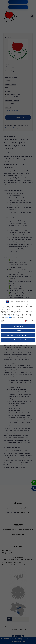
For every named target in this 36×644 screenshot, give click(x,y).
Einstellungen (7, 317)
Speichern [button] (18, 331)
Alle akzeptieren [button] (18, 326)
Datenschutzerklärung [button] (19, 343)
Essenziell (5, 321)
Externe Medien (29, 321)
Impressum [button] (26, 343)
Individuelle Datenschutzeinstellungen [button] (18, 340)
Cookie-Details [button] (11, 343)
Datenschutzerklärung (11, 316)
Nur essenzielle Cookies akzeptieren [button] (18, 335)
